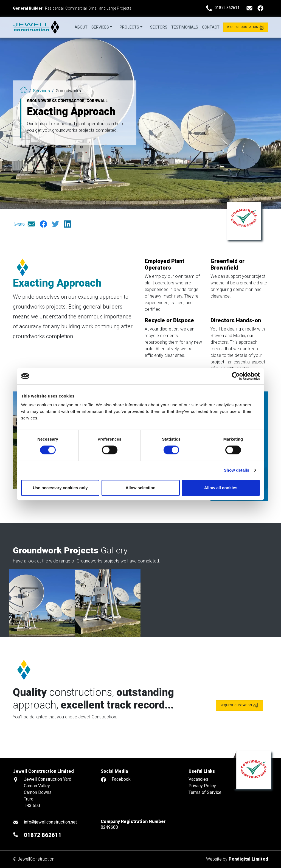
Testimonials (185, 27)
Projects (129, 27)
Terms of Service (205, 792)
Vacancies (198, 779)
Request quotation (239, 722)
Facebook (121, 779)
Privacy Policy (202, 786)
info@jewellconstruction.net (50, 822)
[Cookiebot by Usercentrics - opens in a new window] (236, 376)
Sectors (159, 27)
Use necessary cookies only (60, 488)
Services (100, 27)
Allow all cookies (221, 488)
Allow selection (140, 488)
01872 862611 (227, 8)
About (81, 27)
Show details (237, 470)
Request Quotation (246, 27)
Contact (211, 27)
